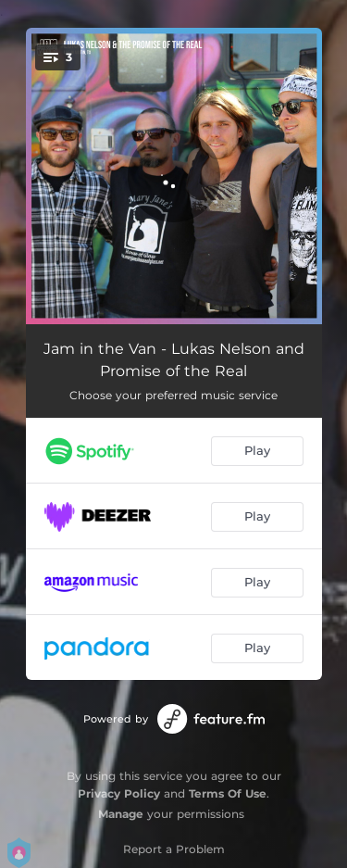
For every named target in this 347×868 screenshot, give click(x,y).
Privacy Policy (119, 793)
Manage (121, 814)
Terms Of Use (228, 793)
